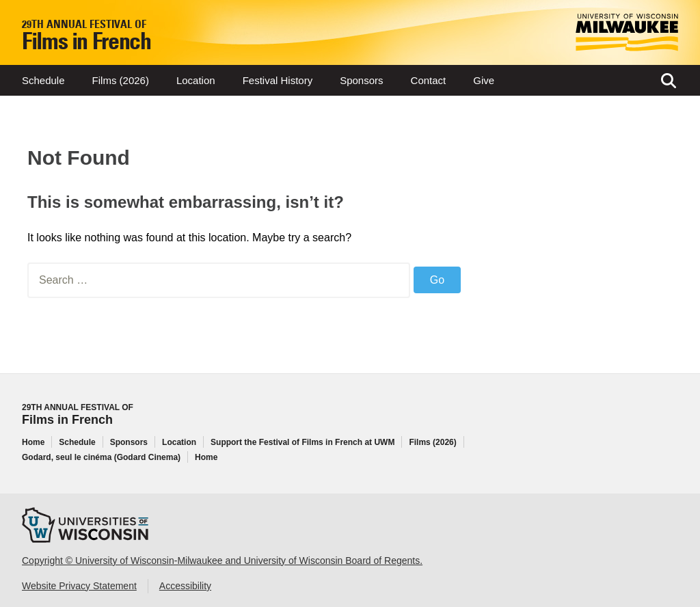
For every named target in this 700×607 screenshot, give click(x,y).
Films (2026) (121, 80)
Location (196, 80)
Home (33, 442)
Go (437, 280)
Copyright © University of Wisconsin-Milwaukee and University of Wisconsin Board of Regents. (222, 561)
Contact (429, 80)
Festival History (278, 80)
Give (484, 80)
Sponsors (361, 80)
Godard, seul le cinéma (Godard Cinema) (101, 457)
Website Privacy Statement (79, 586)
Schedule (43, 80)
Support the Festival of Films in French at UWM (302, 442)
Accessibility (185, 586)
